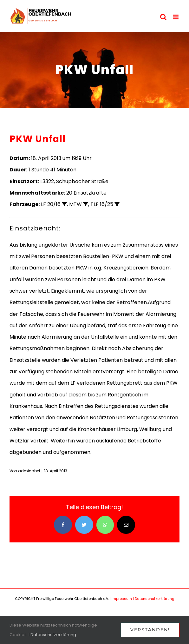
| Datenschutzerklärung (154, 599)
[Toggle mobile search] (163, 17)
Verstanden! (150, 630)
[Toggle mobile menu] (176, 17)
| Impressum (121, 599)
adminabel (29, 471)
